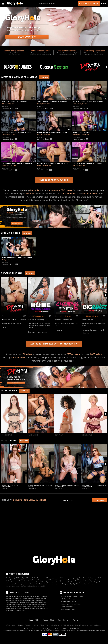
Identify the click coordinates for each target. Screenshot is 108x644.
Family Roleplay (42, 332)
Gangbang (86, 330)
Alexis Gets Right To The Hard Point (52, 102)
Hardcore (6, 328)
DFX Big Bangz (87, 320)
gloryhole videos (11, 598)
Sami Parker (33, 435)
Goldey (39, 104)
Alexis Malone (46, 104)
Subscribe (100, 500)
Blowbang (94, 330)
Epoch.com (13, 631)
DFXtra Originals (9, 320)
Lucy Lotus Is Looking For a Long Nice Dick (90, 163)
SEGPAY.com (70, 631)
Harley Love (11, 104)
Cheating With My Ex (63, 320)
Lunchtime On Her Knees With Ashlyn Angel (55, 133)
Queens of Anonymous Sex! (54, 180)
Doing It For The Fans (81, 133)
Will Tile (4, 104)
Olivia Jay (59, 435)
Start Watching (27, 37)
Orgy (101, 330)
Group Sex (86, 333)
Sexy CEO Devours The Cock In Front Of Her (19, 133)
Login (104, 4)
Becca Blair (10, 260)
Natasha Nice (80, 584)
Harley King (72, 584)
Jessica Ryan (7, 435)
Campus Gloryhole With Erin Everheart (89, 102)
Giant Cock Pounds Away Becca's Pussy (18, 258)
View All (44, 77)
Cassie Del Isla (46, 165)
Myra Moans (86, 135)
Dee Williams (87, 435)
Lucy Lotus (81, 165)
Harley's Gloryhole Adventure (15, 102)
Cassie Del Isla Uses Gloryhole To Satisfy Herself (58, 163)
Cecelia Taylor (6, 165)
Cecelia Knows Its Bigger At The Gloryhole (19, 163)
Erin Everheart (77, 104)
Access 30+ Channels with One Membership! (54, 344)
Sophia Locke (6, 135)
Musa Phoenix (77, 135)
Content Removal (100, 631)
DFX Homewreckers (36, 320)
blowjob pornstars (49, 584)
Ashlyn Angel (47, 135)
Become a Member (89, 4)
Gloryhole (5, 107)
